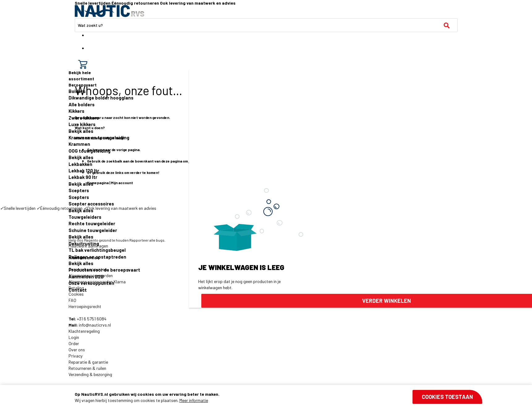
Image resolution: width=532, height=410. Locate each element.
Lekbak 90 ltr (83, 177)
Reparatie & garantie (88, 362)
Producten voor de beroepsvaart (104, 270)
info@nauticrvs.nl (95, 325)
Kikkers (76, 111)
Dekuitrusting (84, 243)
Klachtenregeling (84, 331)
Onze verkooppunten (91, 283)
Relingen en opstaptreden (97, 257)
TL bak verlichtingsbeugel (97, 250)
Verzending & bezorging (90, 374)
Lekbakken (80, 164)
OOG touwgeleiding (90, 151)
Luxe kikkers (82, 124)
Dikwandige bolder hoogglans (101, 98)
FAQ (72, 300)
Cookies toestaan (447, 397)
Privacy (75, 356)
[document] (278, 397)
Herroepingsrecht (85, 306)
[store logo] (109, 11)
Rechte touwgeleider (92, 223)
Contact (78, 290)
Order (74, 343)
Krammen (79, 144)
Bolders (77, 91)
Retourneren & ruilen (87, 368)
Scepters (79, 190)
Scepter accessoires (91, 204)
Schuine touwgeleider (93, 230)
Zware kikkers (84, 118)
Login (74, 337)
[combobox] (266, 25)
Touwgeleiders (85, 217)
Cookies (76, 294)
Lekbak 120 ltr (84, 171)
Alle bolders (82, 104)
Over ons (77, 350)
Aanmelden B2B (86, 277)
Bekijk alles (81, 131)
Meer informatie (194, 400)
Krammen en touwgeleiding (99, 137)
